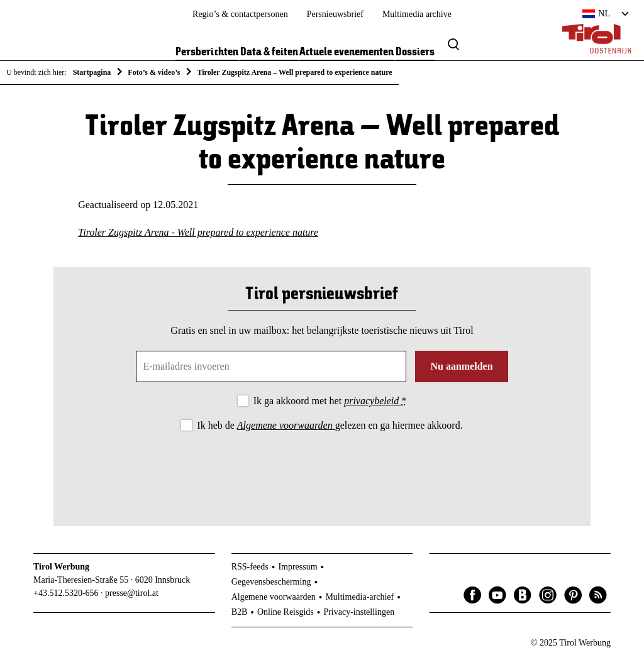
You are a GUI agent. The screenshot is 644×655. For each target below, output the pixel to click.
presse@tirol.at (132, 593)
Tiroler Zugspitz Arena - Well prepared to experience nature (198, 232)
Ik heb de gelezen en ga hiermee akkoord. (330, 425)
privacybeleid (373, 401)
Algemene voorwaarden (286, 425)
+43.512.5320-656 (66, 593)
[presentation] (322, 468)
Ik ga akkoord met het (330, 401)
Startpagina (92, 72)
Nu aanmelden (461, 366)
